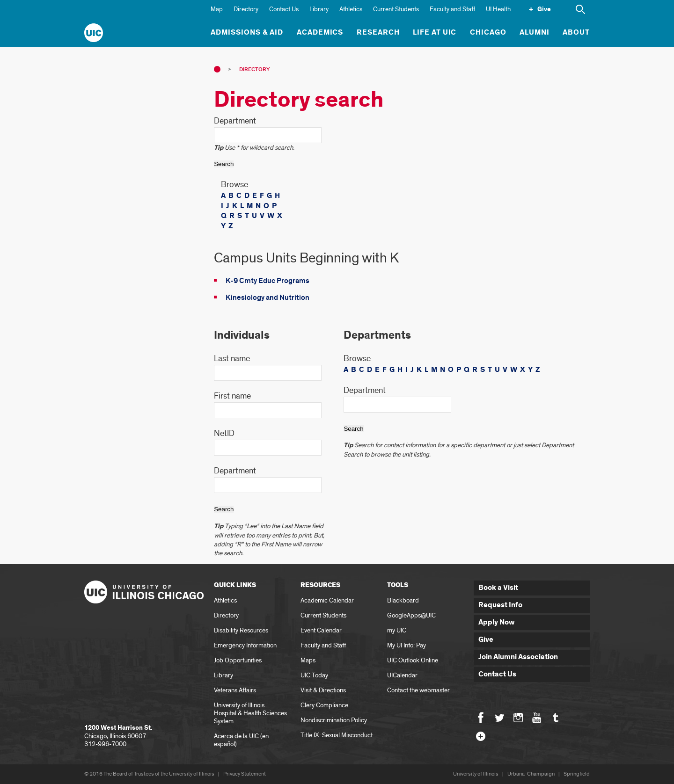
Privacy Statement (245, 774)
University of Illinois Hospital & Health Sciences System (250, 713)
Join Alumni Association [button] (518, 657)
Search (224, 164)
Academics (320, 33)
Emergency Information (245, 645)
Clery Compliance (324, 705)
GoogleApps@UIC (411, 615)
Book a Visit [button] (498, 588)
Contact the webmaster (418, 690)
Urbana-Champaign (531, 774)
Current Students (396, 9)
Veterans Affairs (235, 690)
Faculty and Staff (452, 9)
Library (319, 9)
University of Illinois (476, 774)
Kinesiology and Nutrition (267, 298)
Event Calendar (321, 630)
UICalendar (402, 675)
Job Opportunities (238, 660)
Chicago (488, 33)
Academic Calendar (327, 600)
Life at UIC (435, 33)
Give (544, 9)
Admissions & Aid (247, 33)
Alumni (535, 33)
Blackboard (403, 600)
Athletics (351, 9)
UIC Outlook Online (413, 660)
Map (217, 9)
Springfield (577, 774)
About (576, 33)
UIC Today (314, 675)
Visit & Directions (323, 690)
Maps (308, 660)
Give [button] (486, 640)
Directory (246, 9)
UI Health (498, 9)
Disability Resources (241, 630)
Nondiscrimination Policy (334, 720)
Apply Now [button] (497, 622)
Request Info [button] (500, 605)
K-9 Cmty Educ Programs (267, 281)
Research (378, 33)
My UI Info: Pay (407, 645)
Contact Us (284, 9)
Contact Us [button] (497, 674)
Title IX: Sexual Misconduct (337, 735)
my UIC (397, 630)
